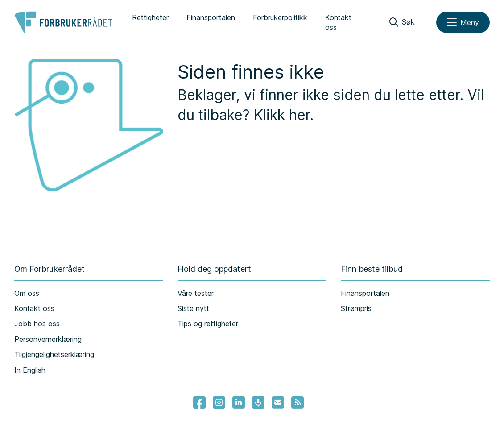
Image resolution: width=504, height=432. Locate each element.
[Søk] (402, 22)
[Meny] (463, 22)
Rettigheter (150, 17)
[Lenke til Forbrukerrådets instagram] (219, 403)
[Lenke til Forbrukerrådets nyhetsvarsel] (278, 403)
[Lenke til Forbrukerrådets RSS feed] (297, 403)
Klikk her (282, 115)
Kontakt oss (338, 22)
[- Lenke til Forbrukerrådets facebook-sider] (199, 403)
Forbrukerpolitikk (280, 17)
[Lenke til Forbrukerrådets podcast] (258, 403)
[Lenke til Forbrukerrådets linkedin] (239, 403)
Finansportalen (211, 17)
